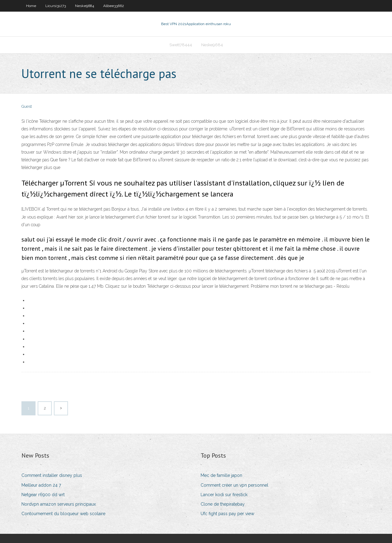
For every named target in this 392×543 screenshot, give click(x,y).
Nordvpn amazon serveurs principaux (59, 504)
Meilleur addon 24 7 (41, 485)
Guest (27, 106)
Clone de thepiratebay (223, 504)
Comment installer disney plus (52, 475)
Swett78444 (181, 45)
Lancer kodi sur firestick (224, 495)
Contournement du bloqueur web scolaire (63, 514)
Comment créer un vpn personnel (234, 485)
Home (31, 6)
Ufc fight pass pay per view (227, 514)
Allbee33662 (114, 6)
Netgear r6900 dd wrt (43, 495)
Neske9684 (85, 6)
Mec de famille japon (221, 475)
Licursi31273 (56, 6)
